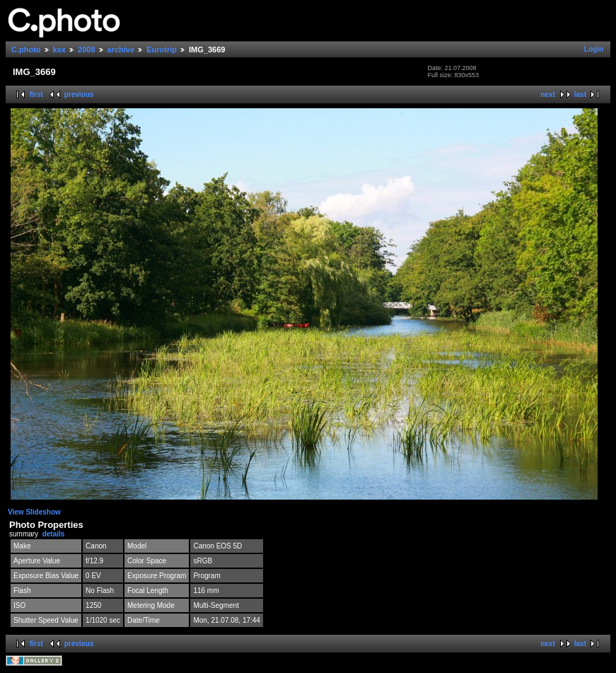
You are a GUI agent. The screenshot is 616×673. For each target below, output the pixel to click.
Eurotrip (162, 50)
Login (594, 49)
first (36, 94)
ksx (59, 50)
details (54, 534)
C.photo (26, 50)
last (580, 94)
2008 (86, 50)
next (548, 94)
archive (121, 50)
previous (79, 94)
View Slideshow (34, 512)
